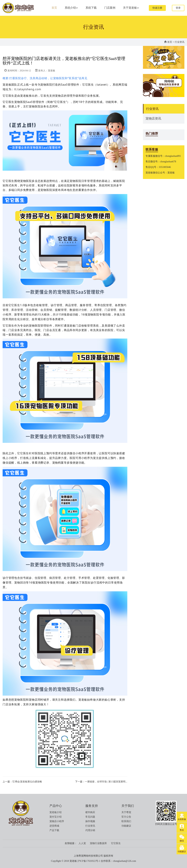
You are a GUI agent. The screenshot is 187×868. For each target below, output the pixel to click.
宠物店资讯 (153, 119)
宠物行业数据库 (98, 843)
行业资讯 (180, 42)
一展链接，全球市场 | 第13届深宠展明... (106, 782)
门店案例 (110, 8)
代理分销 (90, 830)
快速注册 (157, 8)
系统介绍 (71, 8)
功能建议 (126, 826)
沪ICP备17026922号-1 (89, 861)
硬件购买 (90, 812)
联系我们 (126, 821)
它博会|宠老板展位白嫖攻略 (27, 782)
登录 (178, 8)
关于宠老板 (131, 8)
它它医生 (116, 843)
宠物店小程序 (57, 821)
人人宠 (82, 843)
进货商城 (54, 826)
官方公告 (126, 817)
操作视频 (90, 821)
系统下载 (91, 8)
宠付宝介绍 (56, 817)
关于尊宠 (126, 812)
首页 (54, 8)
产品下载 (54, 830)
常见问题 (90, 817)
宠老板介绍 (56, 812)
